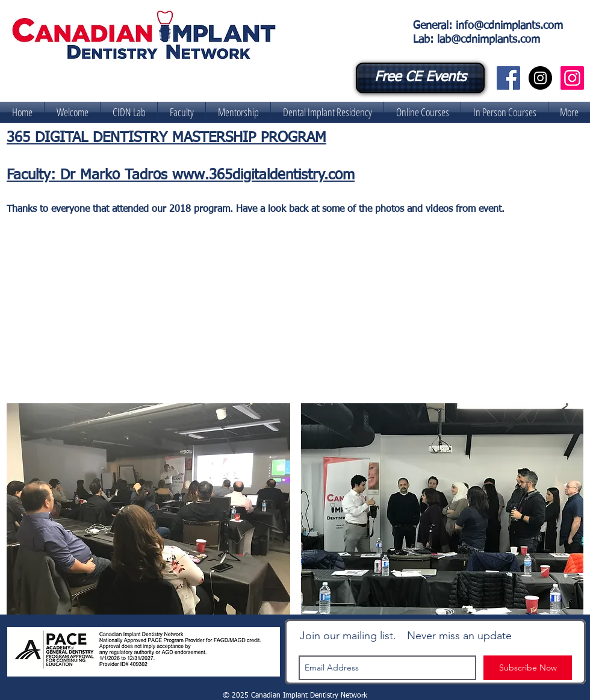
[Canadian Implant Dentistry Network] (508, 78)
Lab (421, 40)
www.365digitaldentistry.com (263, 175)
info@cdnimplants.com (509, 26)
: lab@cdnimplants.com (485, 40)
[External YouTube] (302, 314)
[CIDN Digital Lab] (572, 78)
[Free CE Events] (420, 78)
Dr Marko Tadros (116, 175)
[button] (129, 112)
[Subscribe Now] (528, 668)
